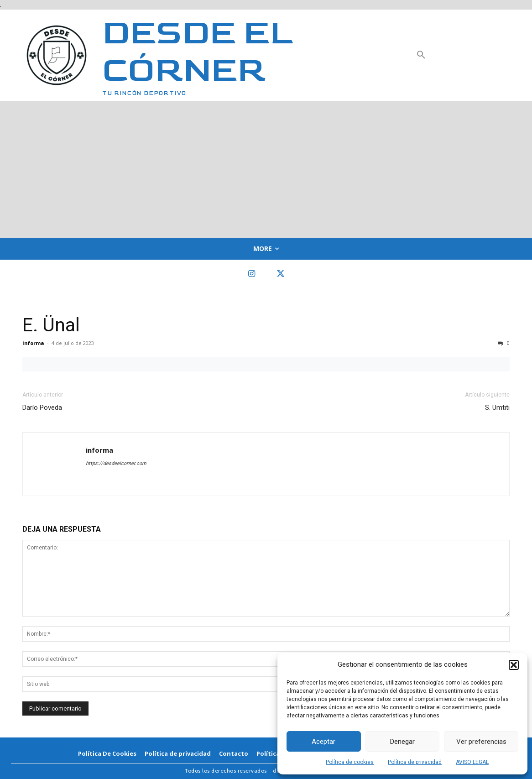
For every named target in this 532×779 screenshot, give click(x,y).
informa (33, 343)
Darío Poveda (42, 408)
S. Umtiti (497, 408)
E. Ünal (51, 325)
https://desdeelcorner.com (116, 463)
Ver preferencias (481, 742)
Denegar (402, 742)
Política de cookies (350, 762)
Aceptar (323, 742)
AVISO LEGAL (472, 762)
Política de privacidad (415, 762)
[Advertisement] (266, 169)
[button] (514, 665)
